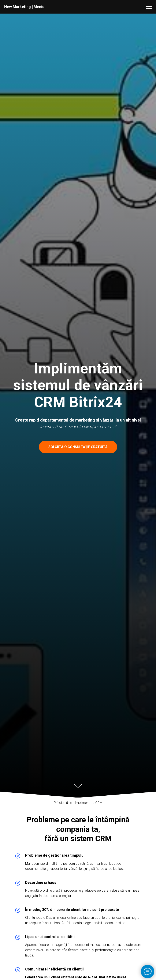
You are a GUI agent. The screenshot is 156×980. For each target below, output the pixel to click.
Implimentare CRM (89, 803)
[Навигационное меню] (149, 7)
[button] (78, 447)
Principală (61, 803)
